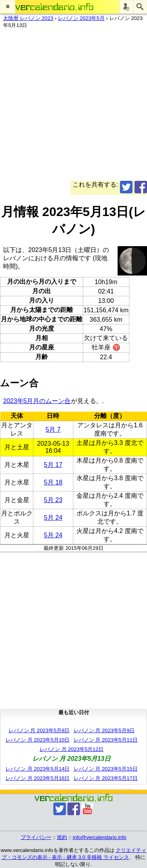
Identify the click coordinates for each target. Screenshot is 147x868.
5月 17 (53, 465)
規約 (62, 837)
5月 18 (53, 482)
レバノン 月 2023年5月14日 (37, 769)
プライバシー (36, 837)
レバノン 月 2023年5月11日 (106, 740)
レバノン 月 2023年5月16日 (37, 778)
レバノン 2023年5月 (81, 18)
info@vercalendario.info (100, 837)
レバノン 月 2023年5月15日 (106, 769)
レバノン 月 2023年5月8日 (39, 730)
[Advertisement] (73, 107)
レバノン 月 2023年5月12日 (72, 749)
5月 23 (53, 500)
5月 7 (53, 429)
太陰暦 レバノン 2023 (28, 18)
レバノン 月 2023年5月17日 (106, 778)
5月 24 (53, 518)
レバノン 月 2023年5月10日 (37, 740)
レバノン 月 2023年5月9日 (104, 730)
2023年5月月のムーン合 (37, 401)
